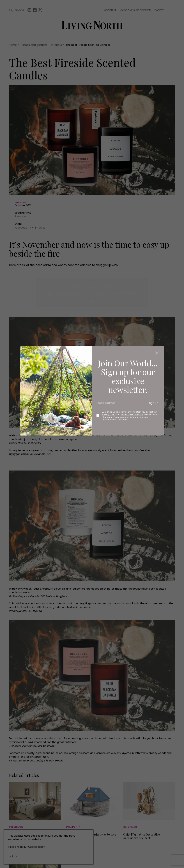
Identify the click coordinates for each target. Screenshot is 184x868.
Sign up (153, 403)
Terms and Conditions (132, 414)
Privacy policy (109, 414)
